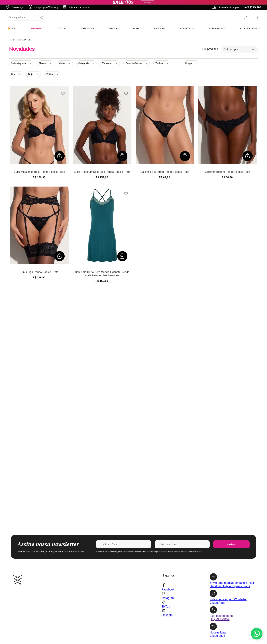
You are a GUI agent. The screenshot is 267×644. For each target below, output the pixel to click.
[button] (87, 32)
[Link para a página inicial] (13, 8)
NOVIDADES (25, 8)
